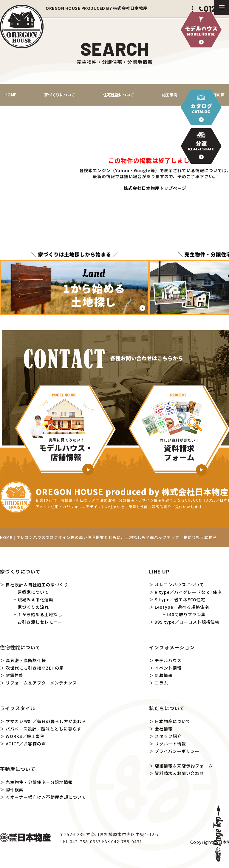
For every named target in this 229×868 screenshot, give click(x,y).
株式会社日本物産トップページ (155, 188)
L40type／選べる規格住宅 (182, 607)
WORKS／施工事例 (25, 736)
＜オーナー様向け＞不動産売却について (46, 797)
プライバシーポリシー (177, 751)
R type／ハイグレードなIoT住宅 (188, 592)
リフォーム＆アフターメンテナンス (41, 683)
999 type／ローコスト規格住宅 (187, 622)
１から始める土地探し (40, 614)
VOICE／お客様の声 (26, 744)
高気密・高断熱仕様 (26, 660)
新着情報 (164, 675)
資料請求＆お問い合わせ (179, 773)
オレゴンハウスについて (179, 585)
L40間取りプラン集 (186, 614)
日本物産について (173, 721)
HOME (10, 95)
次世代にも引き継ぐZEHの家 (35, 668)
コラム (161, 683)
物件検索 (15, 790)
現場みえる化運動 (35, 599)
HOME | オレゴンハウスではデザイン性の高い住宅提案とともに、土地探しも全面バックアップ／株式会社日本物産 (108, 537)
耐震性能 (15, 675)
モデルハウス (168, 660)
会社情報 (164, 729)
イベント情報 (168, 668)
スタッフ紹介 (168, 736)
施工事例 (170, 95)
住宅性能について (119, 95)
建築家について (33, 592)
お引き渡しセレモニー (40, 622)
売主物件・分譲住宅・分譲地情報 (39, 782)
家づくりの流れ (33, 607)
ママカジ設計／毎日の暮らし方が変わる (46, 721)
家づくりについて (60, 95)
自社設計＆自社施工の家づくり (37, 585)
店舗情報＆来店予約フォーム (184, 766)
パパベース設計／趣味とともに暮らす (44, 729)
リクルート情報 (170, 744)
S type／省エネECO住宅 (180, 599)
